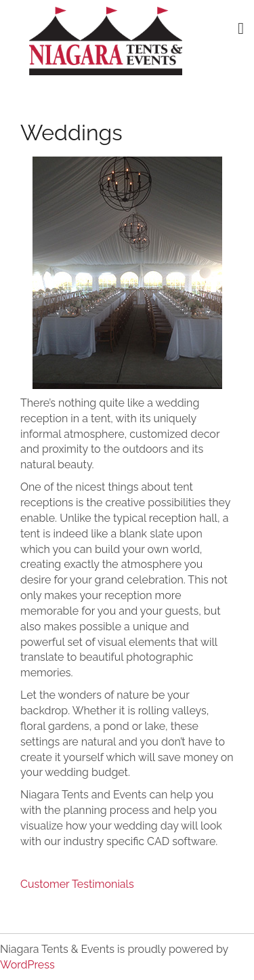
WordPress (27, 965)
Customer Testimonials (77, 884)
